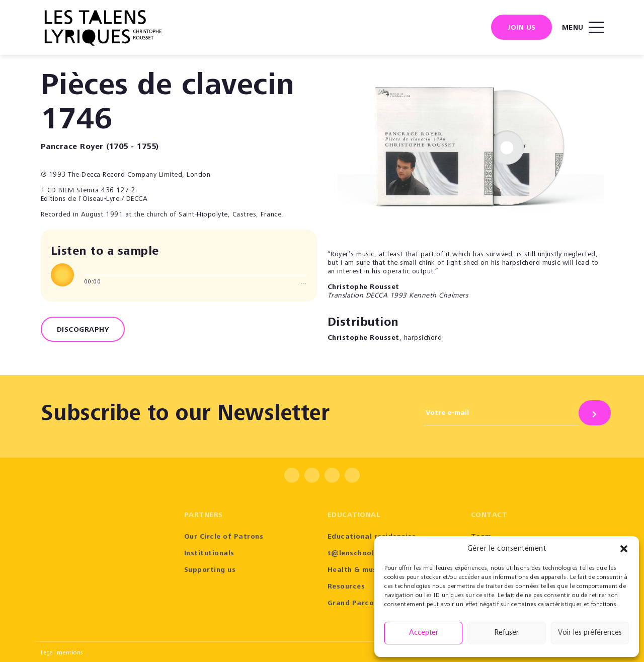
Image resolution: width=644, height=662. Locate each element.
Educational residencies (372, 537)
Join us (521, 28)
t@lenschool (351, 554)
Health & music (355, 570)
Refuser (507, 633)
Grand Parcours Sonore (371, 604)
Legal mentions (62, 653)
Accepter (424, 633)
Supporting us (210, 570)
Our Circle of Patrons (224, 537)
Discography (83, 330)
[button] (624, 549)
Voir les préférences (590, 633)
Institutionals (209, 554)
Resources (346, 587)
